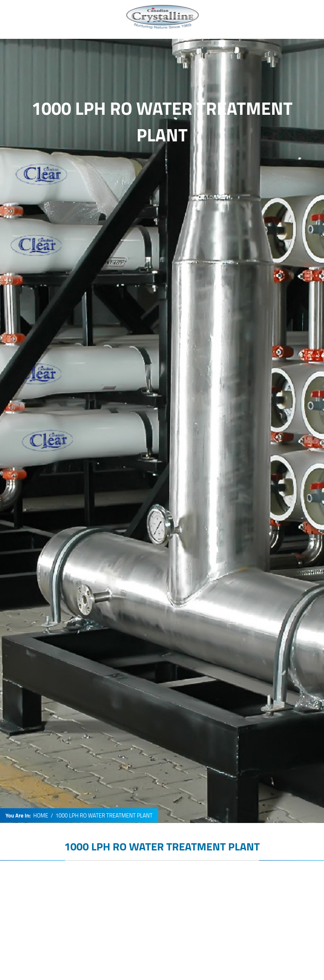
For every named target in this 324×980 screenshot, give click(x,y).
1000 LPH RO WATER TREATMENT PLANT (162, 846)
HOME (41, 816)
